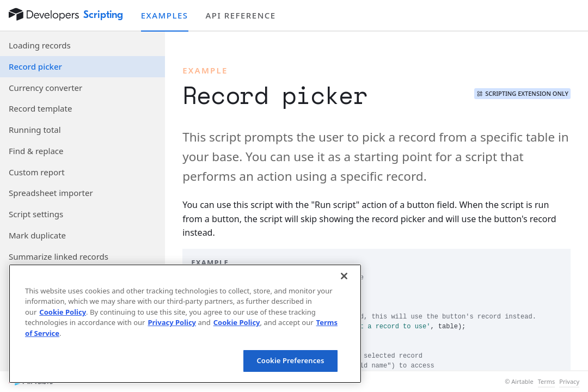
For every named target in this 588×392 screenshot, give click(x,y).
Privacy (569, 382)
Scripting (103, 15)
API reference (241, 15)
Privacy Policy (172, 322)
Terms (547, 382)
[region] (185, 324)
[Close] (344, 276)
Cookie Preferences (290, 360)
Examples (165, 15)
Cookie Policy (63, 312)
